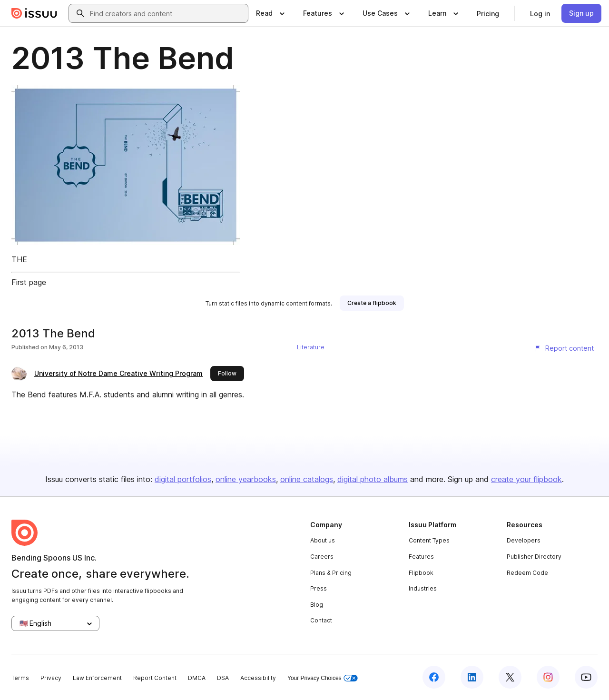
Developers (524, 540)
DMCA (197, 678)
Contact (321, 620)
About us (323, 540)
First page (29, 282)
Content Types (429, 540)
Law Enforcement (97, 678)
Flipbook (421, 573)
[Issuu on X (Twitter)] (510, 677)
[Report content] (564, 348)
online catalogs (307, 479)
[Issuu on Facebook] (434, 677)
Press (319, 588)
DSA (223, 678)
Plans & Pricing (331, 573)
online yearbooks (246, 479)
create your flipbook (526, 479)
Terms (20, 678)
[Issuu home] (34, 13)
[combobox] (167, 13)
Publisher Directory (534, 557)
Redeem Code (527, 573)
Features (421, 557)
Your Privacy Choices (323, 678)
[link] (488, 13)
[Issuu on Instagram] (548, 677)
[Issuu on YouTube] (586, 677)
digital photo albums (373, 479)
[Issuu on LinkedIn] (472, 677)
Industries (423, 588)
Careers (322, 557)
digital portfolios (183, 479)
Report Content (155, 678)
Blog (317, 605)
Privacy (51, 678)
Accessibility (258, 678)
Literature (311, 347)
